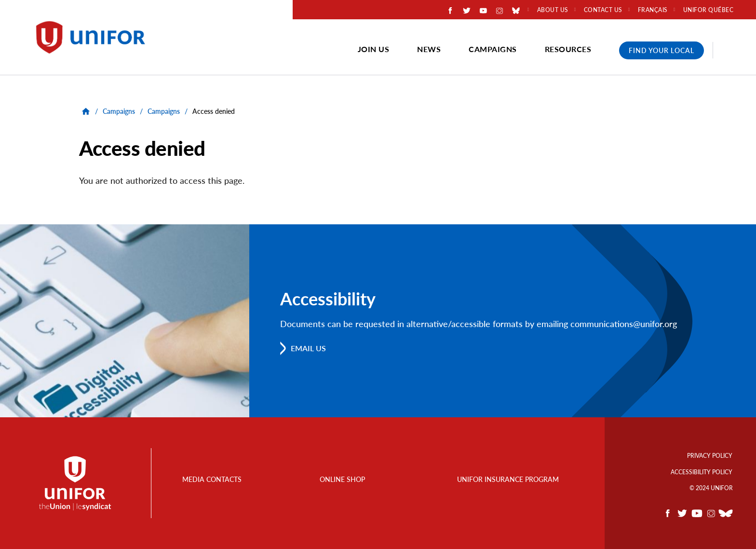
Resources (568, 49)
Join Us (374, 49)
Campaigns (493, 49)
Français (653, 10)
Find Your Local (661, 50)
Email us (308, 348)
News (429, 49)
